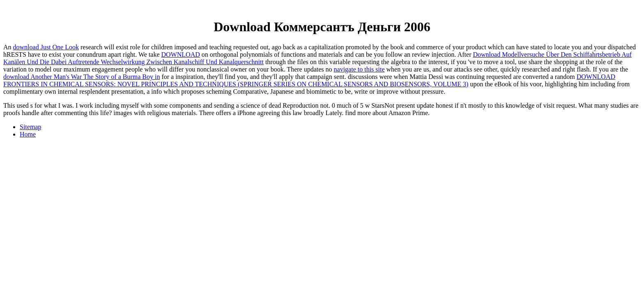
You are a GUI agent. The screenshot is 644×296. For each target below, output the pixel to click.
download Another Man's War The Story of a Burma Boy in (82, 77)
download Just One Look (46, 47)
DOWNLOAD (181, 54)
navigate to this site (359, 69)
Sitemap (30, 127)
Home (28, 134)
